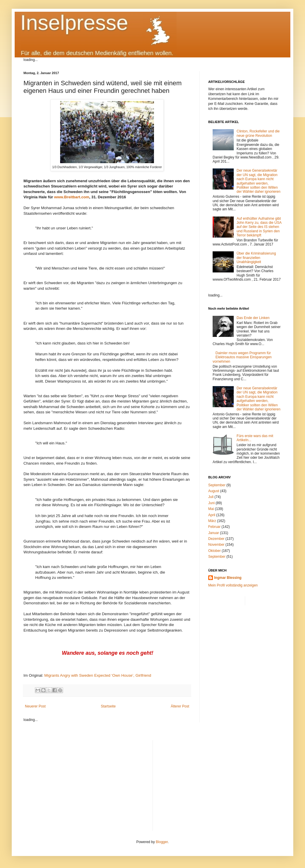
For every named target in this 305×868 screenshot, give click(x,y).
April (212, 515)
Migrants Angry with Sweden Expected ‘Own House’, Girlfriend (98, 675)
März (212, 521)
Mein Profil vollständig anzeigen (233, 585)
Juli (211, 497)
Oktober (215, 551)
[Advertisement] (220, 781)
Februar (214, 527)
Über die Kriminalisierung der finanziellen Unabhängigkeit (256, 258)
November (216, 545)
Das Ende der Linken (253, 318)
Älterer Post (180, 706)
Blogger (162, 842)
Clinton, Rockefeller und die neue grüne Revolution (258, 133)
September (217, 485)
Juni (211, 503)
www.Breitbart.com (72, 197)
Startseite (108, 706)
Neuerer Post (35, 706)
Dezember (216, 539)
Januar (214, 533)
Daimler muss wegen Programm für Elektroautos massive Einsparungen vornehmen (242, 357)
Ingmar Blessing (228, 578)
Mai (211, 509)
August (214, 491)
